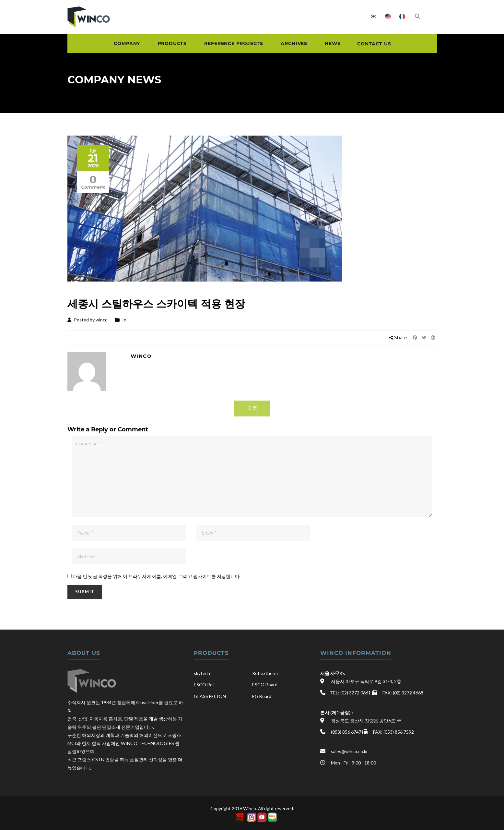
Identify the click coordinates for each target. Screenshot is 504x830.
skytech (202, 673)
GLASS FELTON (210, 696)
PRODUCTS (167, 44)
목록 (252, 408)
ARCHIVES (295, 44)
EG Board (262, 696)
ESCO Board (265, 685)
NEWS (336, 44)
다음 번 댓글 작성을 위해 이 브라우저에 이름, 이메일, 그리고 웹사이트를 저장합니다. (157, 576)
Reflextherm (265, 673)
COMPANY (119, 44)
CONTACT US (381, 44)
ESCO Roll (204, 685)
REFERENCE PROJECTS (232, 44)
